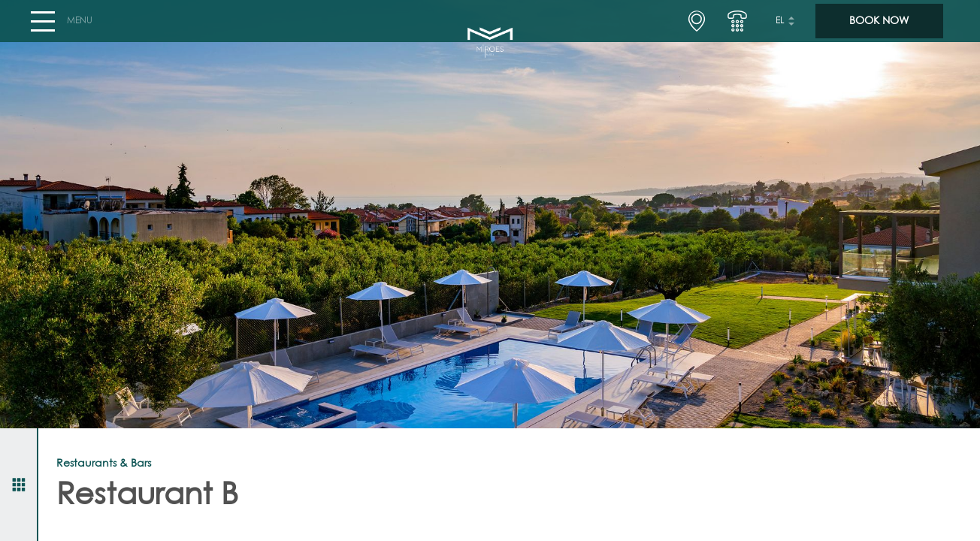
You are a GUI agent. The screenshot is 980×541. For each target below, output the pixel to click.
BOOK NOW (879, 27)
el (780, 27)
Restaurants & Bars (104, 464)
